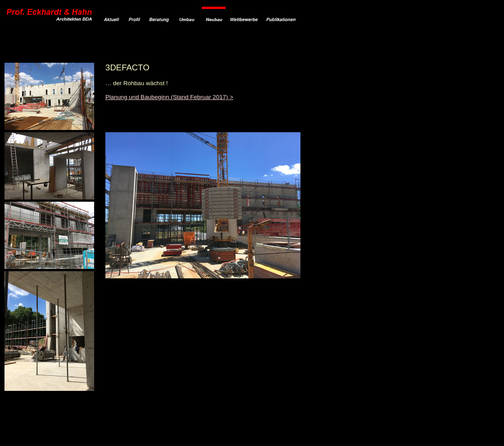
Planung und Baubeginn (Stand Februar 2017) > (169, 97)
